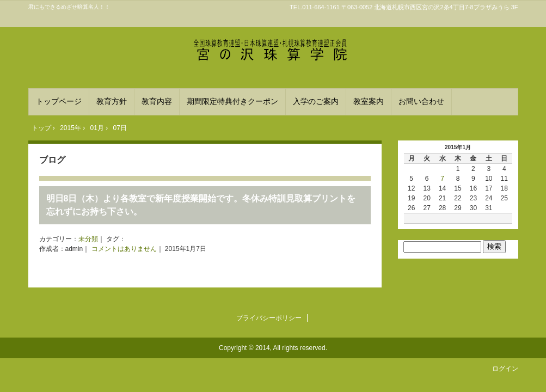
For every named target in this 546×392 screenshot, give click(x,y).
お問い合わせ (421, 101)
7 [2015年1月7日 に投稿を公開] (442, 179)
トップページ (59, 101)
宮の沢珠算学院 (273, 52)
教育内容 (157, 101)
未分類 (88, 239)
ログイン (505, 369)
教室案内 (369, 101)
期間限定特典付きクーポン (232, 101)
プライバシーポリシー (269, 318)
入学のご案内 (316, 101)
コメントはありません (124, 249)
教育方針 (112, 101)
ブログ (52, 160)
